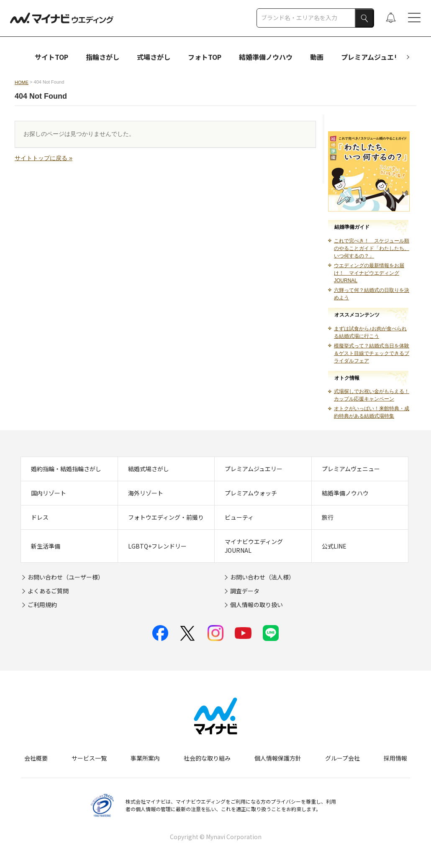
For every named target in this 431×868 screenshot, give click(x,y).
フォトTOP (205, 57)
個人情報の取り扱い (257, 605)
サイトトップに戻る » (44, 158)
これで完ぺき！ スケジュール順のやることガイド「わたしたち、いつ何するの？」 (372, 248)
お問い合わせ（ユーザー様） (66, 577)
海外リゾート (146, 493)
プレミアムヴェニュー (351, 469)
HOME (22, 82)
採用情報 (395, 758)
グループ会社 (342, 758)
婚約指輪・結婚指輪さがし (66, 469)
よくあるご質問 (48, 591)
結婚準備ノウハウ (266, 57)
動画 (317, 57)
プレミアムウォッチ (251, 493)
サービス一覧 (89, 758)
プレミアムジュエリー (374, 57)
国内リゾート (49, 493)
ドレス (40, 517)
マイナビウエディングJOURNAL (254, 546)
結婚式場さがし (149, 469)
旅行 (328, 517)
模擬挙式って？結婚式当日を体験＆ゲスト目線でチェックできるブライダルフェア (372, 353)
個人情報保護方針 (278, 758)
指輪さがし (103, 57)
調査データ (245, 591)
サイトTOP (51, 57)
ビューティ (239, 517)
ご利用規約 (42, 605)
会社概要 (36, 758)
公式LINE (334, 546)
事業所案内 (145, 758)
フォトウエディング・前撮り (166, 517)
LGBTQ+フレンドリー (157, 546)
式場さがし (154, 57)
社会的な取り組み (207, 758)
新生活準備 (46, 546)
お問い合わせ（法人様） (262, 577)
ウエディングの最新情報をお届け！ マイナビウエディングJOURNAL (369, 273)
